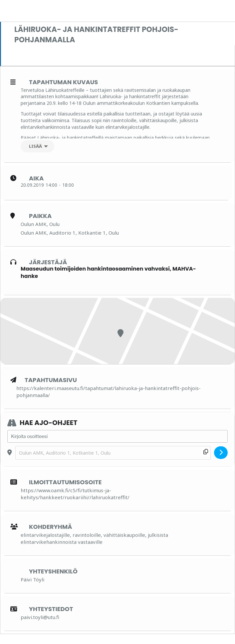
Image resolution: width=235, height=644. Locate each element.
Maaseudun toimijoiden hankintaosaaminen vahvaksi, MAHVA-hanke (108, 272)
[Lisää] (37, 146)
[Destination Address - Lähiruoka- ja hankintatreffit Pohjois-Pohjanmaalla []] (113, 453)
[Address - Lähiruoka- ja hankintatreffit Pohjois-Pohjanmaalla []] (117, 436)
